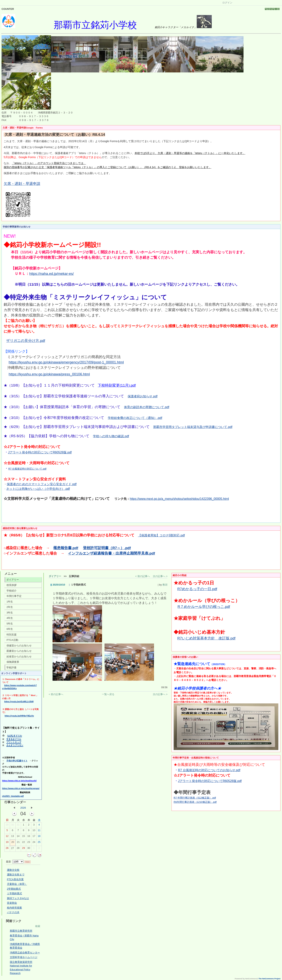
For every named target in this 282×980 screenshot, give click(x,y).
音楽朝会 (12, 903)
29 (7, 826)
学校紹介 (12, 591)
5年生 (10, 624)
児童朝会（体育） (17, 884)
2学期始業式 (14, 889)
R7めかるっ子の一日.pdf (197, 589)
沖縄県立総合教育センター (25, 953)
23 (29, 843)
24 (34, 843)
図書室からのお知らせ (19, 651)
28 (18, 849)
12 (7, 837)
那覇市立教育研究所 (21, 931)
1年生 (10, 602)
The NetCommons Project (269, 979)
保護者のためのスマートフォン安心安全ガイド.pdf (42, 484)
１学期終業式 (14, 893)
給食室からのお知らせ (19, 657)
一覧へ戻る (108, 694)
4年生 (10, 618)
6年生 (10, 629)
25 (39, 843)
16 (29, 837)
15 (23, 837)
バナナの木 (13, 912)
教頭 (165, 585)
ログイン (227, 3)
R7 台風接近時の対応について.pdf (27, 469)
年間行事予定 (14, 596)
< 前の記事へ (143, 576)
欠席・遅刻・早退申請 (22, 184)
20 (13, 843)
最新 (15, 862)
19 (7, 843)
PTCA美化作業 (15, 879)
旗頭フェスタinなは (18, 898)
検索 (38, 926)
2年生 (10, 607)
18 (39, 837)
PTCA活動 (12, 640)
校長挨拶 (12, 585)
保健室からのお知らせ (19, 646)
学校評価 (11, 667)
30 (13, 826)
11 (39, 831)
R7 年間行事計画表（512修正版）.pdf (195, 798)
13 (13, 837)
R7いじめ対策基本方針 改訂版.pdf (206, 638)
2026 (23, 808)
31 (18, 826)
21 (18, 843)
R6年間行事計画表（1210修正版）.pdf (195, 802)
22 (23, 843)
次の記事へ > (160, 576)
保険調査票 (13, 662)
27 (13, 849)
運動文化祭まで (16, 875)
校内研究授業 (14, 908)
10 (34, 831)
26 (7, 849)
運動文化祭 (13, 870)
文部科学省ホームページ (24, 957)
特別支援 (12, 635)
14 (18, 837)
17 (34, 837)
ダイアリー (13, 580)
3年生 (10, 613)
